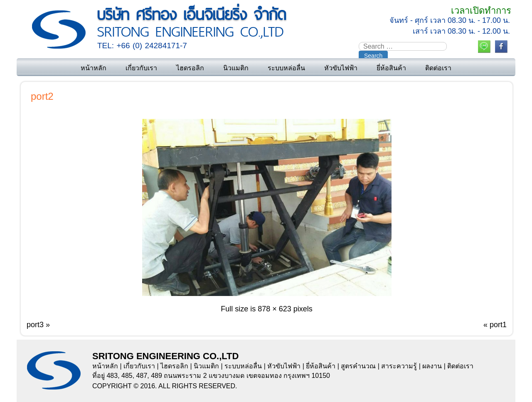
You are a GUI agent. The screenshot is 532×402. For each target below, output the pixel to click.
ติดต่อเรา (438, 68)
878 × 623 (275, 309)
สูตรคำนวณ (358, 366)
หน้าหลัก (94, 68)
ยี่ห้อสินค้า (391, 68)
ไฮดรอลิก (190, 68)
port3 (35, 325)
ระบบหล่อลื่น (286, 68)
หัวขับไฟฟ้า (341, 68)
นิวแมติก (236, 68)
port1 (498, 325)
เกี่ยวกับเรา (141, 68)
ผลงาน (432, 366)
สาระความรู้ (399, 366)
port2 (42, 96)
